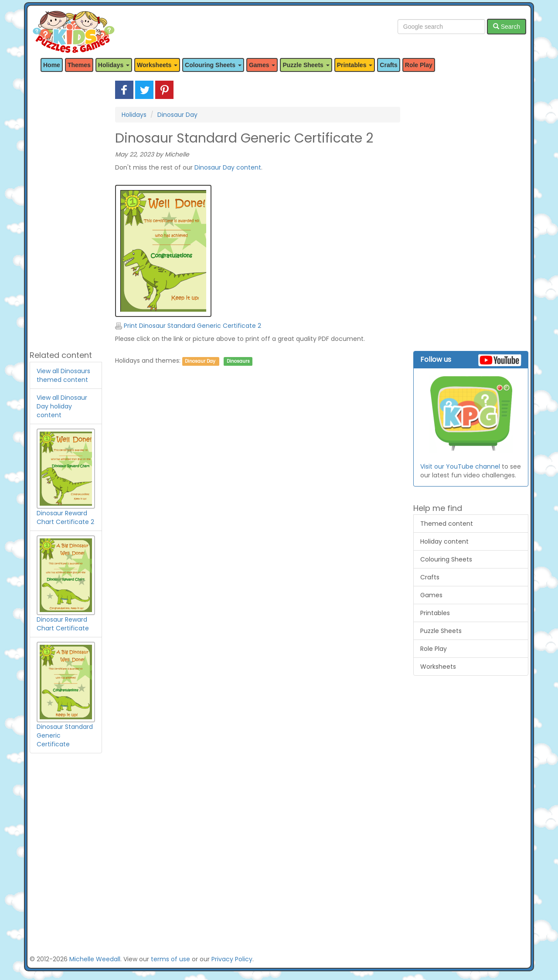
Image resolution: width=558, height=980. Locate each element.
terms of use (170, 959)
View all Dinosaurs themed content (63, 375)
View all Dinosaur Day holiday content (62, 406)
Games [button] (262, 65)
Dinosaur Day (177, 115)
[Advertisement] (66, 211)
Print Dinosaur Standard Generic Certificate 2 (188, 326)
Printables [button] (355, 65)
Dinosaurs (238, 361)
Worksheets (438, 667)
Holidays (134, 115)
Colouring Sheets (446, 559)
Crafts (388, 65)
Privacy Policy (232, 959)
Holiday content (444, 541)
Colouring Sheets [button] (213, 65)
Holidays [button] (114, 65)
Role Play (419, 65)
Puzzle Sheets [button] (306, 65)
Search (507, 27)
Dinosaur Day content (228, 167)
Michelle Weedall (95, 959)
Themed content (447, 524)
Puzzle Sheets (441, 631)
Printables (435, 613)
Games (431, 595)
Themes (79, 65)
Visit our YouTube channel (460, 466)
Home (52, 65)
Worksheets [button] (157, 65)
